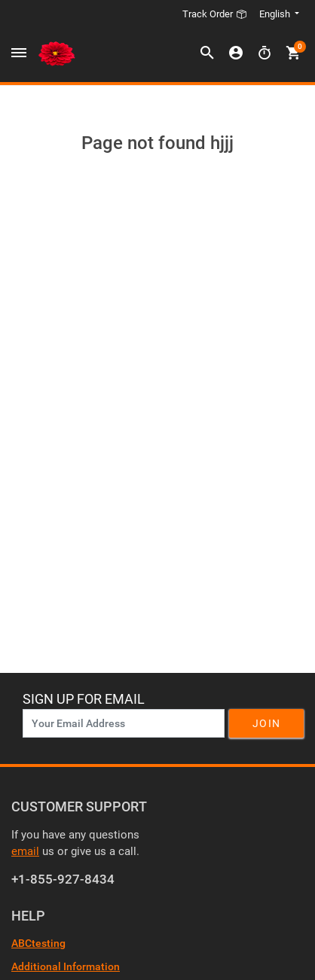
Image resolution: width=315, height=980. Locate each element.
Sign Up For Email (84, 699)
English (276, 14)
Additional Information (66, 966)
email (25, 851)
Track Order (215, 14)
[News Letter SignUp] (124, 723)
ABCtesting (38, 943)
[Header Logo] (57, 54)
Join (266, 723)
